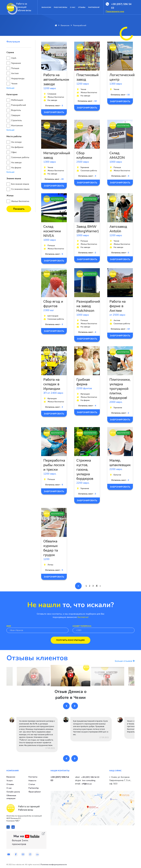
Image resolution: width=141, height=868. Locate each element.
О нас (73, 7)
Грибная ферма (83, 382)
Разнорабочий (19, 105)
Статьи (32, 784)
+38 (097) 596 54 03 (121, 6)
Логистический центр (122, 77)
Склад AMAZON (117, 155)
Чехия (14, 84)
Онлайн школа (13, 792)
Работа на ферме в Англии (118, 306)
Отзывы (82, 7)
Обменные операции (11, 797)
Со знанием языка (20, 189)
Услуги (10, 781)
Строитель (16, 120)
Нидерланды (18, 78)
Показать (19, 209)
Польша (15, 68)
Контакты (33, 777)
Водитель (16, 110)
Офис (14, 152)
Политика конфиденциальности (54, 865)
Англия (15, 73)
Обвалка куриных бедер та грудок (51, 548)
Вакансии (46, 7)
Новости (32, 781)
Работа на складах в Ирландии (52, 384)
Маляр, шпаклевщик (120, 463)
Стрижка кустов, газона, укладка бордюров (85, 470)
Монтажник (17, 126)
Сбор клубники (84, 155)
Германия (16, 63)
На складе (16, 142)
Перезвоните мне (115, 11)
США (14, 58)
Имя (9, 626)
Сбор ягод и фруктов (53, 304)
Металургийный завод (57, 155)
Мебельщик (17, 100)
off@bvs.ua (87, 784)
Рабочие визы (61, 7)
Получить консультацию (70, 640)
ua (13, 827)
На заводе (16, 163)
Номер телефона (82, 626)
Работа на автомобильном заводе (56, 80)
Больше (10, 88)
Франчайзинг (35, 792)
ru (8, 827)
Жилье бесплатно (20, 201)
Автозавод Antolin (118, 229)
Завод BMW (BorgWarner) (88, 229)
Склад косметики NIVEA (52, 231)
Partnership (94, 7)
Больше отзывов (125, 661)
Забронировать (54, 112)
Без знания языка (20, 184)
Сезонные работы (20, 157)
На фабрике (17, 147)
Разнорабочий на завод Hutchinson (88, 306)
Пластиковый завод (88, 77)
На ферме (16, 168)
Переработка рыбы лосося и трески (54, 465)
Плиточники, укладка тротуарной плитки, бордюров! (120, 389)
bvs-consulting (89, 780)
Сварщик (16, 115)
